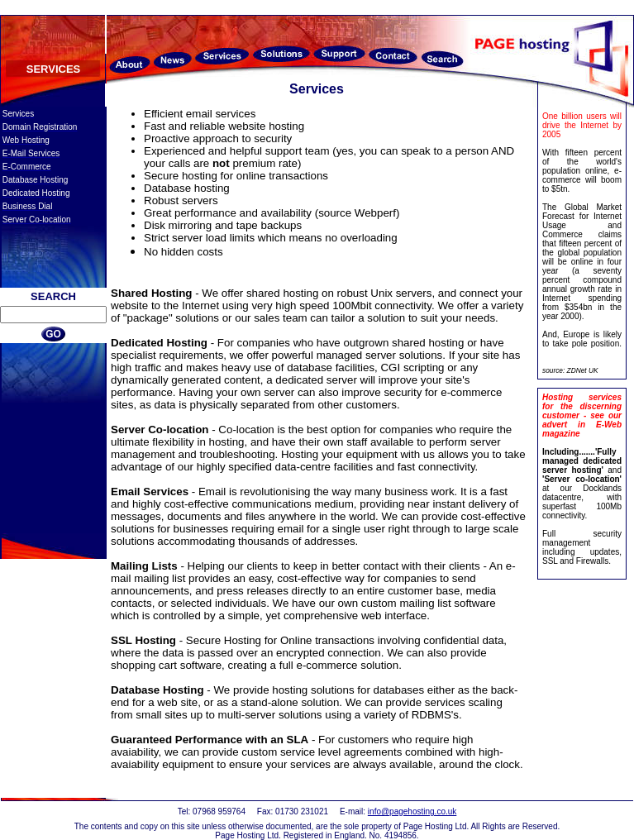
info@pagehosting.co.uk (412, 811)
